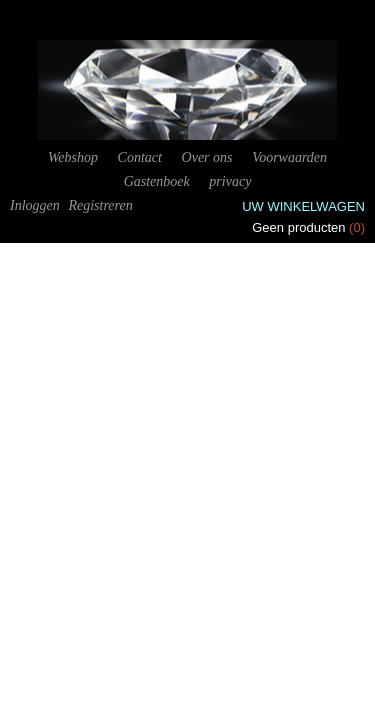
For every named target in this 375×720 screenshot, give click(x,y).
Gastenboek (157, 181)
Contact (140, 157)
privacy (230, 181)
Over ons (207, 157)
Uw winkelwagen (303, 206)
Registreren (100, 205)
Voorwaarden (289, 157)
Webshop (73, 157)
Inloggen (35, 205)
